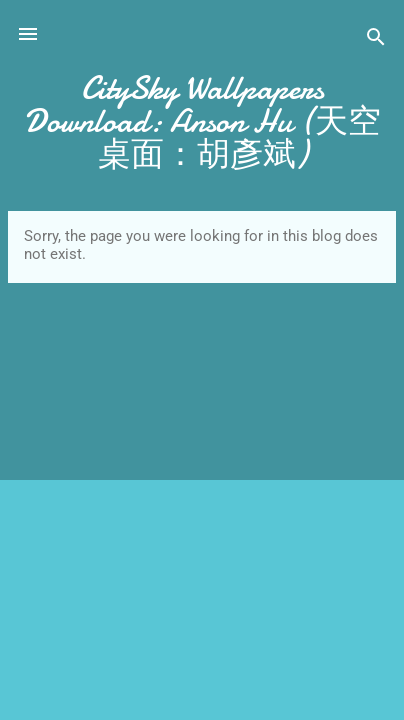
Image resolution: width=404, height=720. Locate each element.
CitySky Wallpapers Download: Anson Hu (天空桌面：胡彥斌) (202, 121)
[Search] (376, 40)
